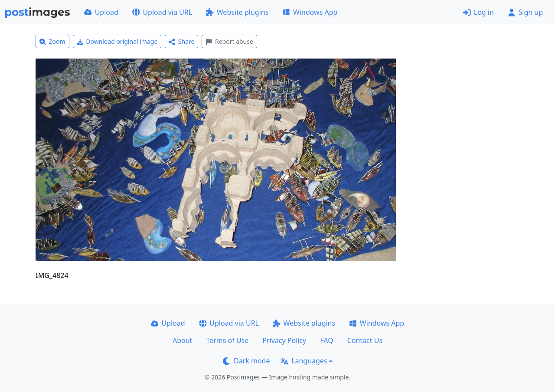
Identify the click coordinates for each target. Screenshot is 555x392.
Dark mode (246, 361)
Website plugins (237, 12)
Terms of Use (227, 340)
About (182, 340)
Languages (304, 361)
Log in (478, 12)
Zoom (52, 41)
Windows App (310, 12)
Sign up (525, 12)
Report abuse (229, 41)
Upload (101, 12)
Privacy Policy (284, 340)
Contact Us (365, 340)
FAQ (326, 340)
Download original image (117, 41)
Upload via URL (162, 12)
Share (181, 41)
